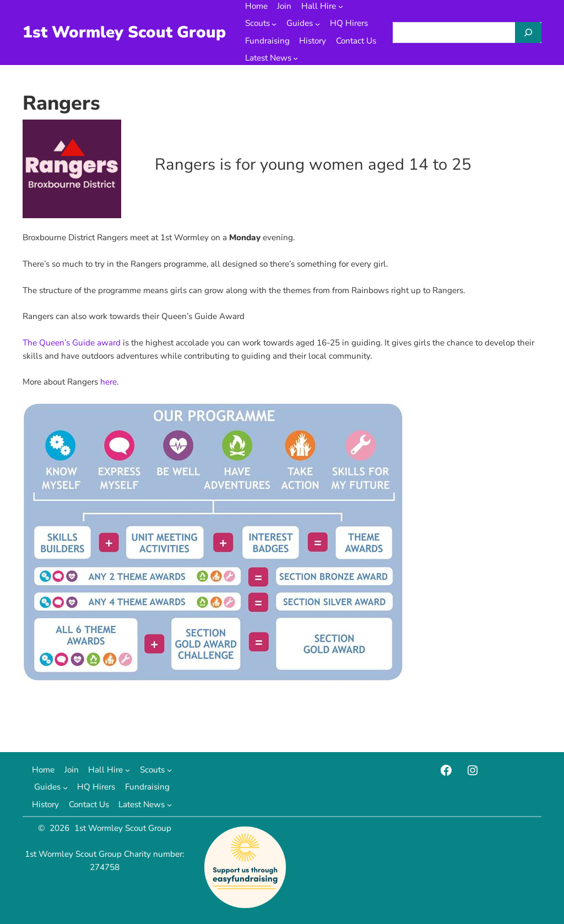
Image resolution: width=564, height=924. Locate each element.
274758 (105, 867)
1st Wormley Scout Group (124, 32)
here (109, 382)
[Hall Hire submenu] (341, 6)
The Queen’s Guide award (72, 343)
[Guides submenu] (318, 24)
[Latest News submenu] (295, 58)
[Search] (528, 33)
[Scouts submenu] (274, 24)
